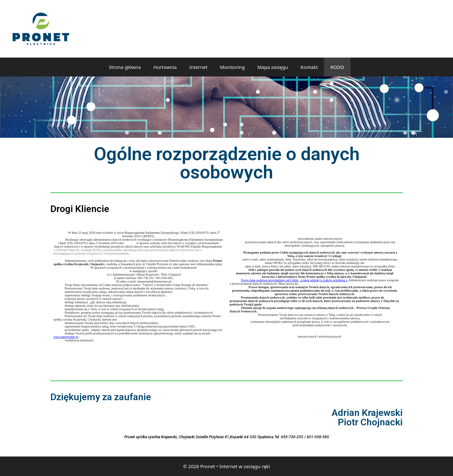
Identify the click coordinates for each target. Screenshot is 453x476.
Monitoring (232, 67)
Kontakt (309, 67)
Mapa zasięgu (273, 67)
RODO (337, 67)
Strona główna (125, 67)
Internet (199, 67)
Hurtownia (165, 67)
